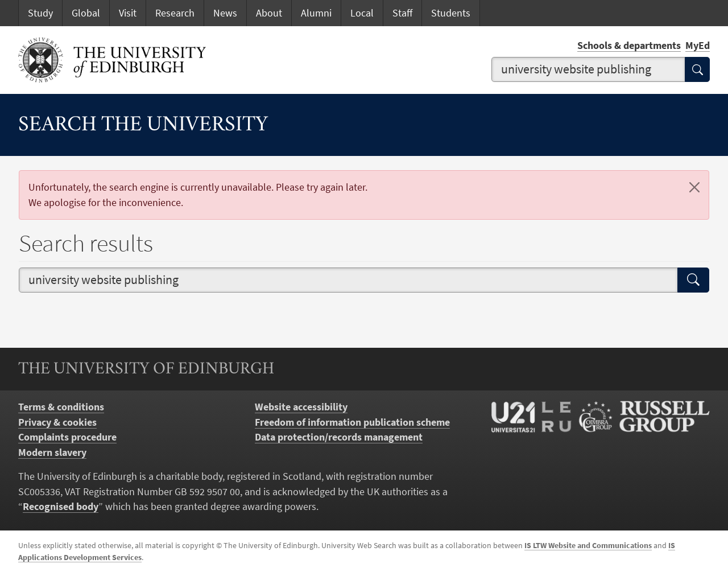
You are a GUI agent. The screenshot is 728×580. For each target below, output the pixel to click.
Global (86, 13)
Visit (128, 13)
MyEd (698, 46)
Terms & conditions (61, 407)
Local (362, 13)
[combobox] (588, 69)
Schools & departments (629, 46)
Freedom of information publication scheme (352, 422)
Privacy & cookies (57, 422)
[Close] (694, 187)
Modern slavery (52, 453)
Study (40, 13)
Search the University (143, 126)
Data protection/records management (339, 437)
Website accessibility (301, 407)
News (225, 13)
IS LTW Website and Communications (588, 545)
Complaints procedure (67, 437)
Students (451, 13)
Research (175, 13)
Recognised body (61, 507)
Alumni (316, 13)
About (269, 13)
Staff (402, 13)
